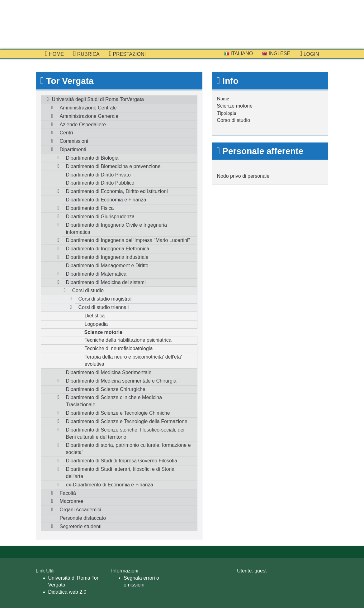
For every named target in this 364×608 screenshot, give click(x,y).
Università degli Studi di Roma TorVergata (98, 99)
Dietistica (95, 316)
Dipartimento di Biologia (92, 158)
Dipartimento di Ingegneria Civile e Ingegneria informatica (117, 229)
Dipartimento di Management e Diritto (107, 265)
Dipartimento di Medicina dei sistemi (106, 282)
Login (309, 54)
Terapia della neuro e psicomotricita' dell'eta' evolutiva (133, 360)
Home (55, 54)
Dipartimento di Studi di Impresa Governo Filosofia (122, 461)
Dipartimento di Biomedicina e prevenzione (113, 166)
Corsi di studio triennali (104, 307)
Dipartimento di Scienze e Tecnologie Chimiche (118, 413)
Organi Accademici (80, 510)
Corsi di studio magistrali (106, 299)
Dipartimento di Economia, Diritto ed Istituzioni (117, 191)
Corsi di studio (88, 290)
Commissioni (74, 141)
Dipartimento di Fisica (90, 208)
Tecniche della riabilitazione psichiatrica (128, 340)
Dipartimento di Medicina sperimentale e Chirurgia (121, 381)
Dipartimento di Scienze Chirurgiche (106, 389)
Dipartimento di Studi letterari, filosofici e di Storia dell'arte (120, 473)
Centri (66, 133)
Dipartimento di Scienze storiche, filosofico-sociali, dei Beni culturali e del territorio (125, 433)
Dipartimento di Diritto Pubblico (100, 183)
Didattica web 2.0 (67, 592)
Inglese (276, 53)
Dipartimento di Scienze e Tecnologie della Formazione (127, 421)
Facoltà (68, 493)
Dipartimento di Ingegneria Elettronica (108, 249)
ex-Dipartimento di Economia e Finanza (110, 485)
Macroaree (72, 501)
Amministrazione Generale (89, 116)
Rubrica (86, 54)
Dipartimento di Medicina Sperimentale (109, 372)
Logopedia (96, 324)
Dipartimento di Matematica (96, 274)
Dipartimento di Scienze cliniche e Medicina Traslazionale (114, 401)
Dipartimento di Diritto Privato (98, 175)
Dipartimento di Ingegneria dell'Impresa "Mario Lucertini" (128, 240)
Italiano (239, 53)
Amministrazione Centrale (88, 108)
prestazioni (127, 54)
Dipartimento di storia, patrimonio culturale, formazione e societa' (128, 449)
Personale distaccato (83, 518)
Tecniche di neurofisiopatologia (119, 348)
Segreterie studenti (81, 526)
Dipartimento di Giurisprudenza (100, 217)
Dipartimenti (73, 150)
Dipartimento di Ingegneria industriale (107, 257)
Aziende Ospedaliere (83, 125)
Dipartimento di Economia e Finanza (106, 200)
